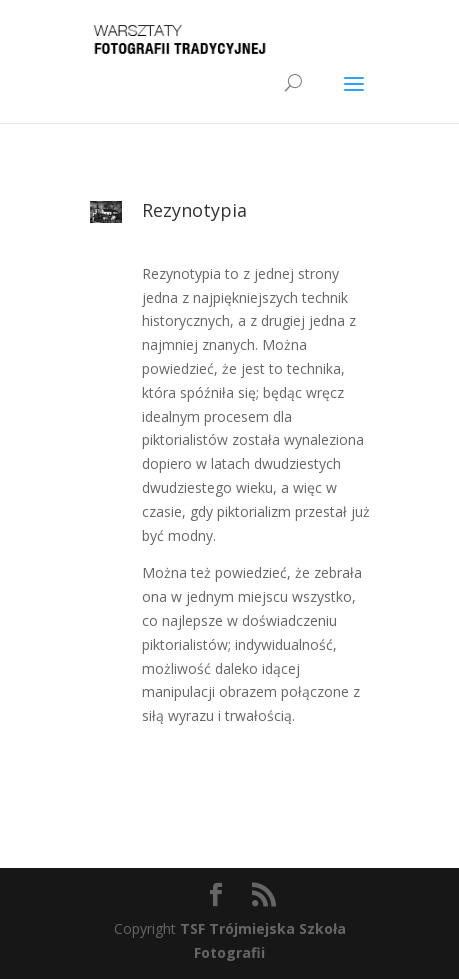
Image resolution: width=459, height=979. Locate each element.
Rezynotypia (194, 210)
